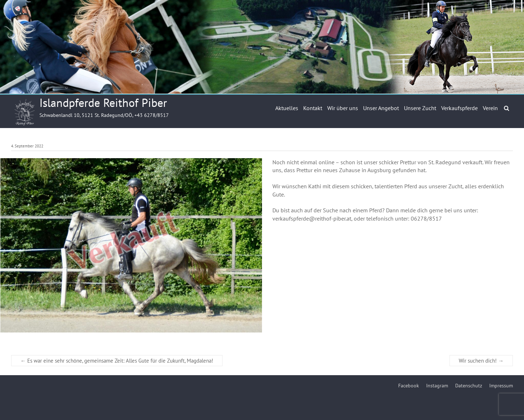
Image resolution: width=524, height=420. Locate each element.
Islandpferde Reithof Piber (103, 103)
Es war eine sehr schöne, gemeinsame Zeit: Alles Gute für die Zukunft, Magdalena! (117, 361)
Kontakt (313, 108)
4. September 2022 (27, 146)
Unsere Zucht (420, 108)
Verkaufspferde (459, 108)
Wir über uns (343, 108)
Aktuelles (287, 108)
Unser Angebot (381, 108)
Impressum (501, 386)
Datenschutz (469, 386)
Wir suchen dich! (481, 361)
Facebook (409, 386)
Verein (490, 108)
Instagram (437, 386)
